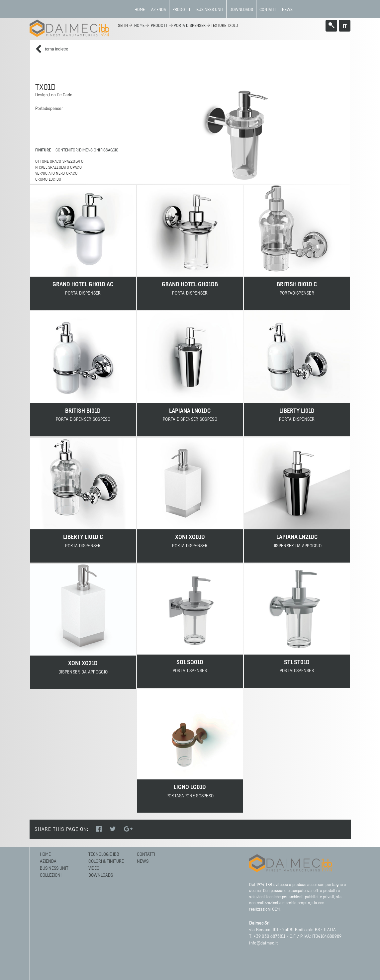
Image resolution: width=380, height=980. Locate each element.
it (345, 26)
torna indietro (52, 49)
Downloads (241, 10)
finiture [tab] (43, 150)
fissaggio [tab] (108, 150)
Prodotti (181, 10)
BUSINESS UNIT (210, 10)
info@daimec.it (263, 943)
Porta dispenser (190, 26)
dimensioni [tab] (88, 150)
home (139, 26)
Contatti (268, 10)
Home (140, 10)
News (287, 10)
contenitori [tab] (66, 150)
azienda (159, 10)
